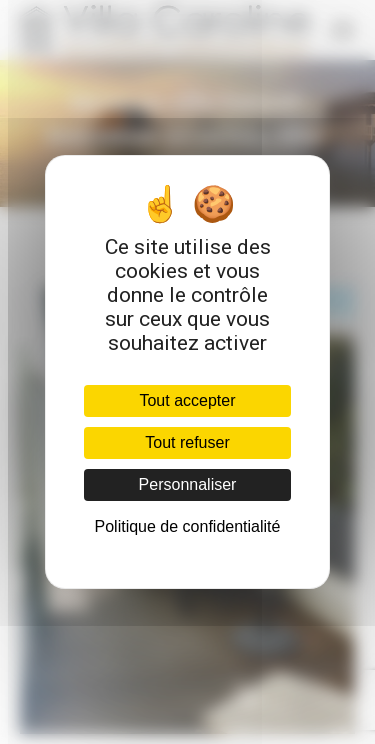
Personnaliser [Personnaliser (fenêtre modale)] (188, 484)
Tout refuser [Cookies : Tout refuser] (187, 442)
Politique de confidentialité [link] (188, 526)
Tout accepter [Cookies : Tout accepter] (187, 400)
